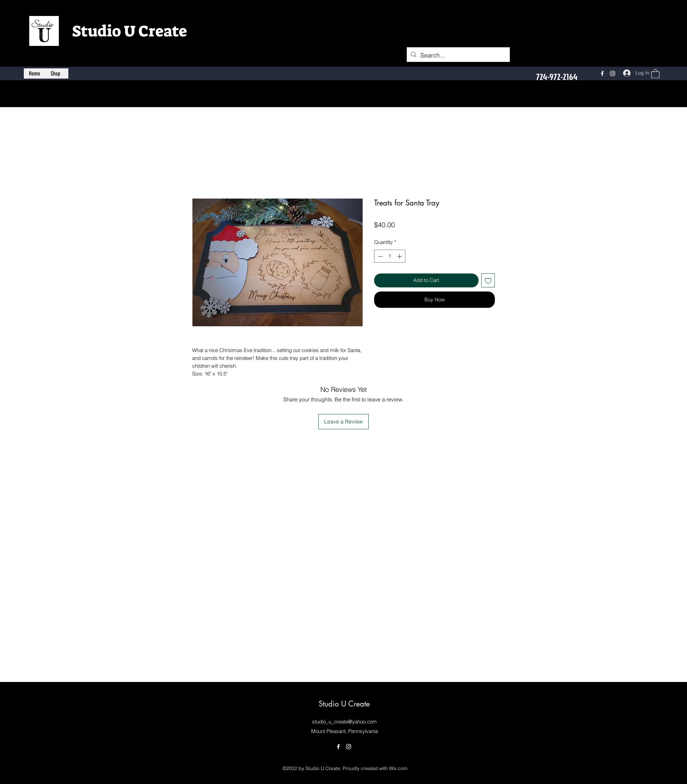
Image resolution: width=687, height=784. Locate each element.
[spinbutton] (390, 256)
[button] (655, 73)
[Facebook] (602, 73)
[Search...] (458, 55)
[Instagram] (613, 73)
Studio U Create (130, 31)
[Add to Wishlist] (488, 280)
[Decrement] (380, 256)
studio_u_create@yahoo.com (345, 722)
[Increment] (400, 256)
